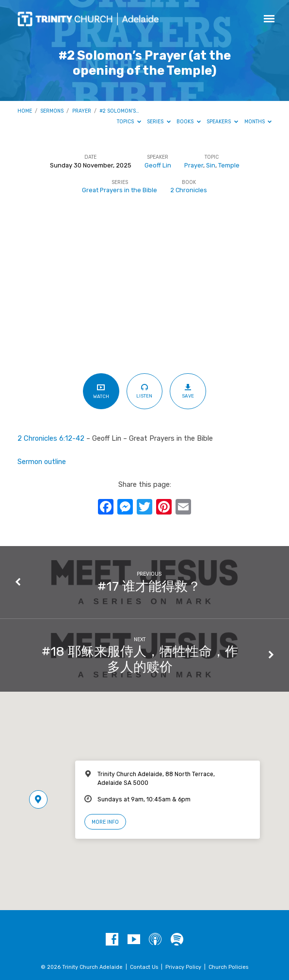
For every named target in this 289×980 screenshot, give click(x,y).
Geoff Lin (158, 165)
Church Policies (228, 967)
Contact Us (144, 967)
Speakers (222, 122)
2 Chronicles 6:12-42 (51, 438)
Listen (144, 391)
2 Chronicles (189, 190)
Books (189, 122)
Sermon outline (42, 462)
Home (25, 111)
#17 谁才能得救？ (149, 586)
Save (188, 391)
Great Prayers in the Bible (120, 190)
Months (258, 122)
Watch (101, 391)
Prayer (82, 111)
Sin (211, 165)
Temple (229, 165)
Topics (129, 122)
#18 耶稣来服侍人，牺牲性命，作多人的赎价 (140, 659)
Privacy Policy (183, 967)
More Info (105, 822)
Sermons (52, 111)
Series (159, 122)
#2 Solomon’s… (119, 111)
